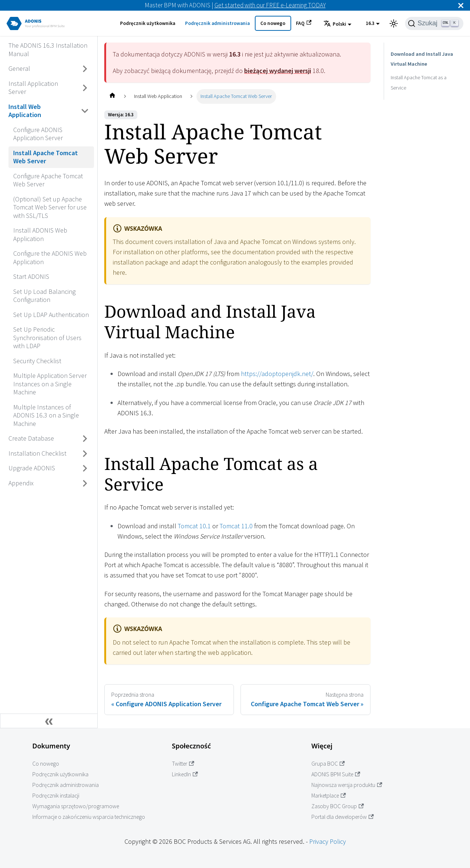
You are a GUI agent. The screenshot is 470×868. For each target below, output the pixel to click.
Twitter (183, 764)
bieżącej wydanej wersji (278, 71)
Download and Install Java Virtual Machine (425, 59)
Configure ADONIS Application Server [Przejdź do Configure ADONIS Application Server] (38, 134)
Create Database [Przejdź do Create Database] (31, 438)
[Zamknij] (461, 5)
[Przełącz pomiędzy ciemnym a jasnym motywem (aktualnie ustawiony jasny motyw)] (394, 23)
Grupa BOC (328, 764)
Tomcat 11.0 (236, 526)
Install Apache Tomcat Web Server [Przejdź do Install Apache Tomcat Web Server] (46, 157)
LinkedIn (185, 774)
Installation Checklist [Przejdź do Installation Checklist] (37, 453)
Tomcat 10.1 (194, 526)
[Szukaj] (434, 23)
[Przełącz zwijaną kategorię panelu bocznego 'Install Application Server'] (85, 88)
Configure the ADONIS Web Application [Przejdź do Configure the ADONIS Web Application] (50, 258)
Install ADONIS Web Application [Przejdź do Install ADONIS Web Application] (40, 234)
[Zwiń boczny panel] (49, 721)
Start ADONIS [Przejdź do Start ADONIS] (31, 276)
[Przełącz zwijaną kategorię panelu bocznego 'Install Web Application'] (85, 111)
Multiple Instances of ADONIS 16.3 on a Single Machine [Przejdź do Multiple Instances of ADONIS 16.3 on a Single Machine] (46, 415)
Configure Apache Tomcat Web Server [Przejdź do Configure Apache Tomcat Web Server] (48, 180)
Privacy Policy (328, 841)
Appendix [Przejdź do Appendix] (21, 483)
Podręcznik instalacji (56, 796)
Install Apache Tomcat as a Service (419, 83)
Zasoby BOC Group (338, 806)
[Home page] (112, 96)
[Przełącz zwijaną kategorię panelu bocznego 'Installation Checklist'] (85, 453)
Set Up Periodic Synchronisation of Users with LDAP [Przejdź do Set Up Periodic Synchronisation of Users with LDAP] (47, 338)
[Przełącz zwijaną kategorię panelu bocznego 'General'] (85, 69)
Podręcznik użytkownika (148, 23)
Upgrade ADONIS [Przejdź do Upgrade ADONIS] (32, 468)
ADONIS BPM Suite (336, 774)
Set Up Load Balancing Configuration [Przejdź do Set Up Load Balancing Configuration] (44, 296)
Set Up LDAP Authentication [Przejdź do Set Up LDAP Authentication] (51, 315)
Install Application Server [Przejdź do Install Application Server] (33, 88)
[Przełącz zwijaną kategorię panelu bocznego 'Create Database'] (85, 439)
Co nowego (273, 23)
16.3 (370, 23)
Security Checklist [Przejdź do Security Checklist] (37, 361)
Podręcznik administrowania (217, 23)
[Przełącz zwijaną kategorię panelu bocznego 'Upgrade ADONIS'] (85, 468)
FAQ (304, 23)
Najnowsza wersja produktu (347, 785)
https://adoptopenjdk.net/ (277, 374)
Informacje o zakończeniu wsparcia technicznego (89, 817)
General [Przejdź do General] (19, 68)
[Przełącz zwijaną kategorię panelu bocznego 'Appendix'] (85, 483)
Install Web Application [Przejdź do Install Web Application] (25, 111)
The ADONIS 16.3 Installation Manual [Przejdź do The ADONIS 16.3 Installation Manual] (48, 50)
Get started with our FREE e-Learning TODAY (270, 5)
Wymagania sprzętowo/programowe (76, 806)
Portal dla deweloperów (343, 817)
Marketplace (329, 796)
